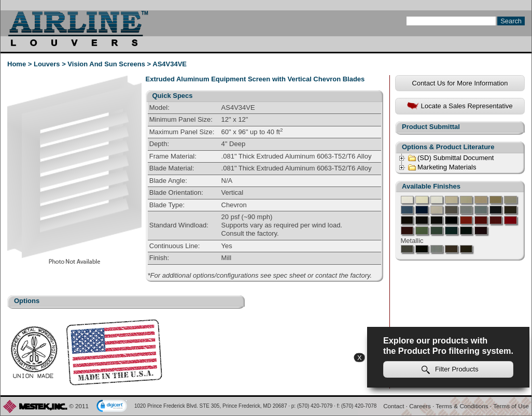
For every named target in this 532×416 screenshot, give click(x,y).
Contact (394, 406)
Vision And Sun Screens (106, 64)
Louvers (47, 64)
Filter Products (450, 370)
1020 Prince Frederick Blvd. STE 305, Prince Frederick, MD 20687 (211, 406)
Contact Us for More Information (460, 83)
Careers (420, 406)
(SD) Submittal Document (451, 158)
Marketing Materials (442, 167)
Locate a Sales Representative (460, 106)
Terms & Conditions (462, 406)
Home (17, 64)
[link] (112, 407)
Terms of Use (511, 406)
